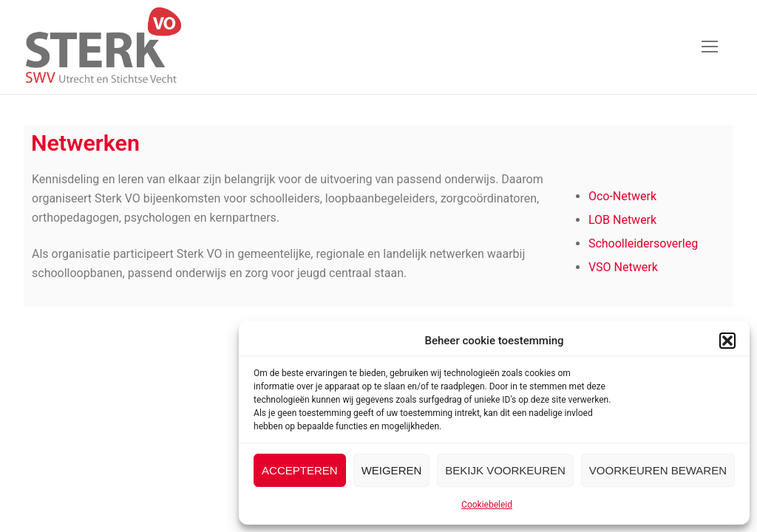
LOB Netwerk (622, 220)
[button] (727, 341)
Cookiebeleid (487, 505)
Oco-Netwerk (622, 196)
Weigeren (392, 470)
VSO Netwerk (623, 267)
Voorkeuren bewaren (658, 470)
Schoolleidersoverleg (643, 243)
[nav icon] (710, 47)
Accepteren (300, 470)
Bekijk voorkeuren (505, 470)
